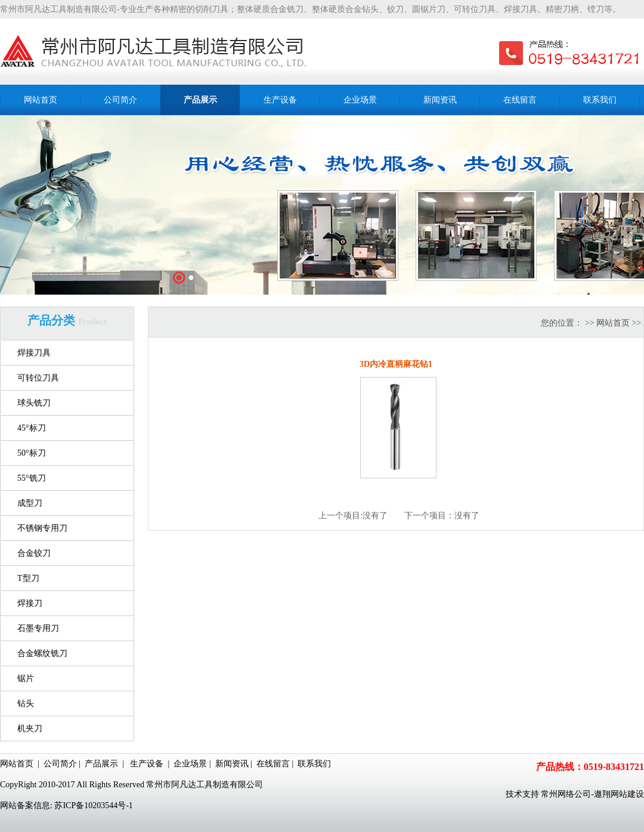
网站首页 (613, 323)
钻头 (26, 703)
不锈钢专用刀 (42, 528)
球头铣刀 (34, 403)
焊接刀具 (34, 353)
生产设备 (147, 764)
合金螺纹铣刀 (42, 653)
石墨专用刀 (38, 628)
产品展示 (101, 764)
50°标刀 (32, 453)
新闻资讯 (232, 764)
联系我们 (314, 764)
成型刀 (30, 503)
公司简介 (60, 764)
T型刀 (28, 578)
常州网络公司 (566, 794)
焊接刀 (30, 603)
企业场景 (190, 764)
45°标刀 (32, 428)
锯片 (26, 678)
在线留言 (273, 764)
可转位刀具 (38, 378)
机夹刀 (30, 729)
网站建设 (627, 794)
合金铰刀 (34, 553)
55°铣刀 (32, 478)
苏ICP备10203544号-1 (93, 805)
